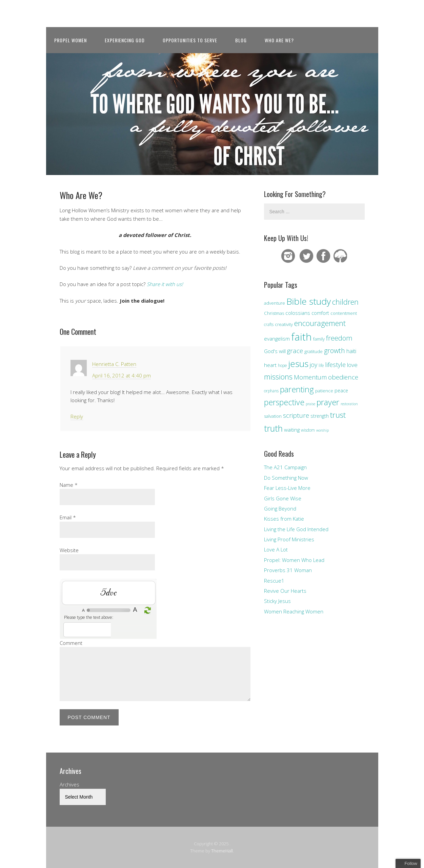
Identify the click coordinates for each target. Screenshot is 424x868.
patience (324, 391)
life (321, 365)
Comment (71, 643)
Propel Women (70, 40)
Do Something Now (286, 478)
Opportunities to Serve (190, 40)
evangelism (277, 339)
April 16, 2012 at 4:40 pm (122, 375)
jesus (298, 364)
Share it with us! (165, 284)
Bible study (309, 301)
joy (314, 365)
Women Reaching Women (294, 611)
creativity (284, 324)
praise (310, 404)
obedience (343, 377)
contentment (344, 313)
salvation (273, 416)
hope (282, 365)
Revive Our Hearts (285, 591)
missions (278, 377)
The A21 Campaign (285, 467)
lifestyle (335, 365)
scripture (296, 415)
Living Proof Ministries (289, 539)
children (345, 302)
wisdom (308, 430)
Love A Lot (276, 549)
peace (341, 390)
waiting (292, 430)
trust (338, 415)
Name (69, 485)
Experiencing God (125, 40)
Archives (69, 784)
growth (335, 351)
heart (270, 365)
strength (320, 416)
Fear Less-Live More (287, 488)
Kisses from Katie (284, 519)
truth (273, 428)
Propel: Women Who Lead (294, 560)
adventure (275, 303)
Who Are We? (279, 40)
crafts (269, 324)
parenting (297, 389)
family (319, 339)
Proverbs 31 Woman (288, 570)
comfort (320, 313)
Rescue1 (274, 581)
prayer (328, 402)
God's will (275, 351)
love (352, 365)
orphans (271, 391)
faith (301, 337)
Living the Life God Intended (296, 529)
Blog (241, 40)
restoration (349, 404)
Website (69, 550)
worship (322, 430)
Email (68, 517)
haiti (351, 351)
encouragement (320, 323)
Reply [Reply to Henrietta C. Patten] (77, 416)
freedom (339, 338)
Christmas (274, 313)
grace (295, 351)
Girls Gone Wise (283, 498)
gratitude (314, 351)
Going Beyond (280, 508)
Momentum (310, 377)
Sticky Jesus (277, 601)
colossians (298, 313)
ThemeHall (222, 851)
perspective (284, 402)
